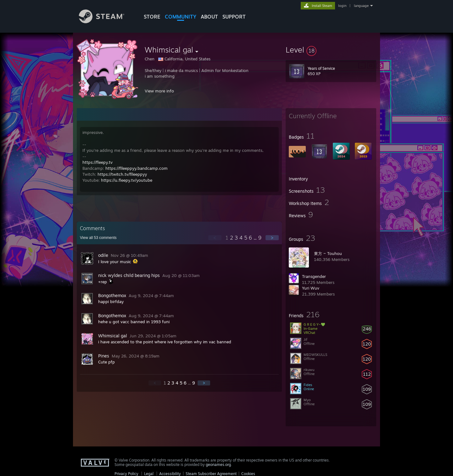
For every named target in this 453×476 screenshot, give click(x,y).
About (209, 17)
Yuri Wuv (311, 288)
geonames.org (218, 465)
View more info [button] (159, 91)
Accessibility (170, 474)
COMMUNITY (181, 17)
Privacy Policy (126, 474)
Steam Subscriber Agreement (211, 474)
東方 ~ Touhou (328, 253)
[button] (331, 50)
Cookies (248, 474)
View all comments (98, 238)
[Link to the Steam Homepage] (106, 22)
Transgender (314, 276)
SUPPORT (234, 17)
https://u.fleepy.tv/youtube (127, 180)
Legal (149, 474)
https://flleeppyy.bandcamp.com (137, 168)
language (361, 6)
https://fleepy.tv (98, 162)
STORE (152, 17)
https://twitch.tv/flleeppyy (122, 174)
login (342, 6)
